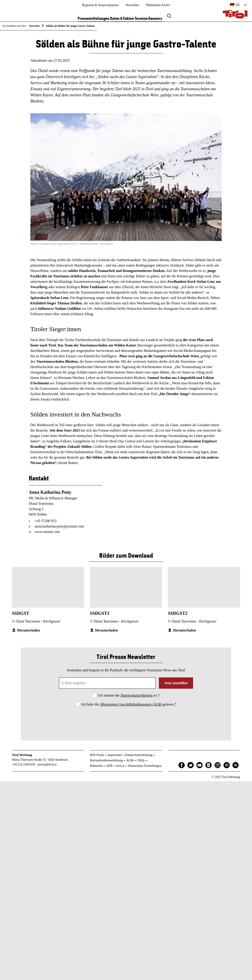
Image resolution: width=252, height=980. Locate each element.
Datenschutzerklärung (137, 696)
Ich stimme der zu (129, 696)
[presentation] (126, 721)
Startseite (34, 26)
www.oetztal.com (47, 533)
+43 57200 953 (46, 522)
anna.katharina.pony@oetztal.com (59, 527)
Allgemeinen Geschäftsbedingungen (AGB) (131, 705)
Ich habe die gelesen (129, 705)
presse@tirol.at (47, 765)
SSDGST (21, 614)
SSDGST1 (100, 614)
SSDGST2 (178, 614)
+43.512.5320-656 (24, 765)
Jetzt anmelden (176, 684)
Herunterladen (28, 631)
